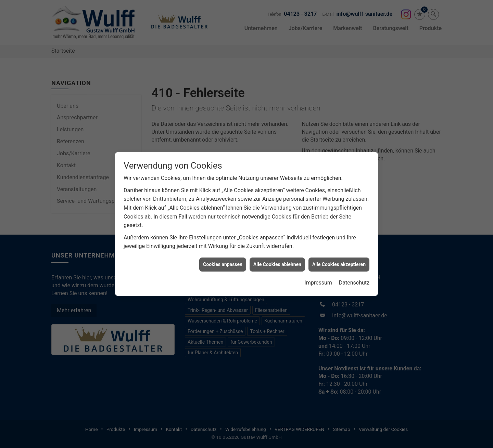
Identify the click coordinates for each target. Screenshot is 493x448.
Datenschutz (354, 275)
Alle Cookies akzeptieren (339, 257)
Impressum (318, 275)
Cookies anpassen (223, 257)
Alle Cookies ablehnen (277, 257)
